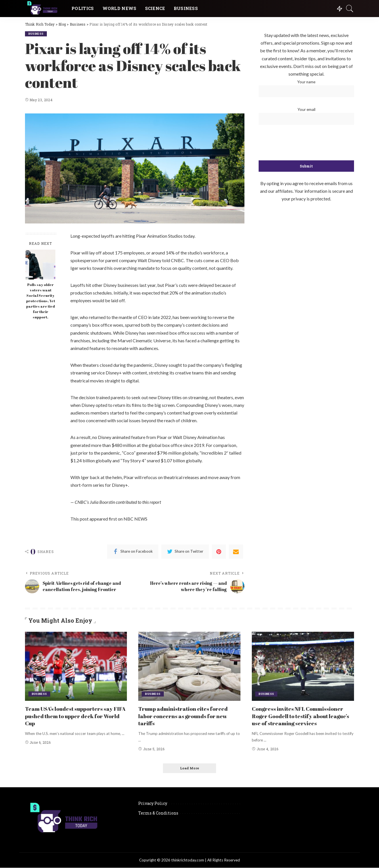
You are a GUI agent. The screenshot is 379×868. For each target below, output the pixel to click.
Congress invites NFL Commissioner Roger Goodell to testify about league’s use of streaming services (300, 716)
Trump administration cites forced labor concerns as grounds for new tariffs (185, 716)
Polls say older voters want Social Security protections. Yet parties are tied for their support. (41, 301)
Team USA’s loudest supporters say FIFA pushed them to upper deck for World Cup (73, 716)
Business (37, 34)
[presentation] (306, 143)
